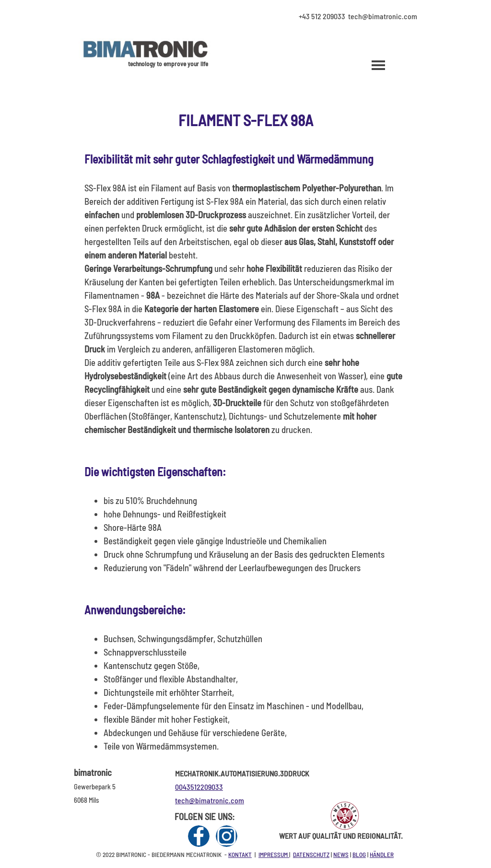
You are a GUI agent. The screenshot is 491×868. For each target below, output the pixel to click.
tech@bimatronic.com (210, 800)
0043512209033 (199, 787)
